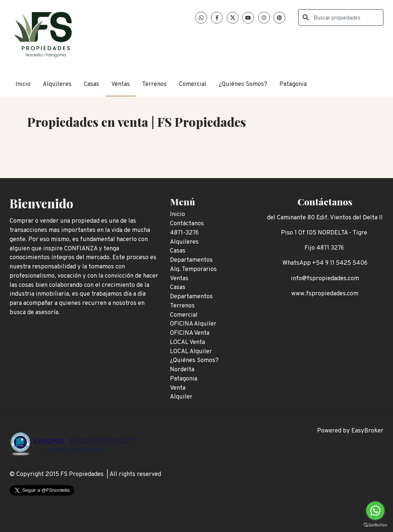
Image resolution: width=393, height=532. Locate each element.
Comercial (193, 84)
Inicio (23, 84)
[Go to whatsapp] (375, 511)
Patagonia (293, 84)
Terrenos (154, 84)
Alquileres (57, 84)
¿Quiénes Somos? (243, 84)
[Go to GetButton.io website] (375, 525)
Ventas (121, 84)
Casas (91, 84)
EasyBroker (367, 431)
